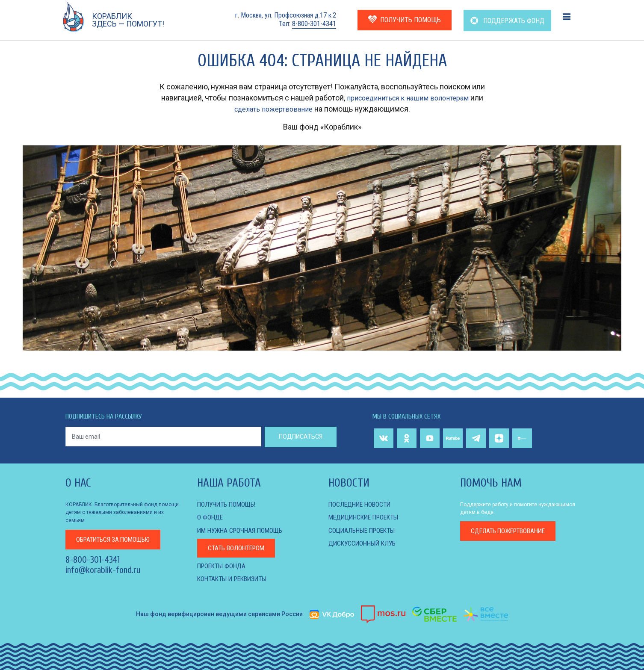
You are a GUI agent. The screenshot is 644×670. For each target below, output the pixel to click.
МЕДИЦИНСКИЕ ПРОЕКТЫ (367, 517)
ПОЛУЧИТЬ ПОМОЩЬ (405, 19)
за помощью (117, 539)
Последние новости (361, 504)
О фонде (210, 517)
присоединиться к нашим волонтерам (408, 98)
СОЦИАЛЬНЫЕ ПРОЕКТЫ (364, 530)
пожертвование (512, 531)
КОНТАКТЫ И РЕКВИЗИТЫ (235, 578)
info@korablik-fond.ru (103, 570)
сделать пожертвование (273, 109)
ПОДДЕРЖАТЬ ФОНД (507, 21)
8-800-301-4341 (314, 24)
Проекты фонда (223, 565)
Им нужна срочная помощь (242, 530)
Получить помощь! (228, 504)
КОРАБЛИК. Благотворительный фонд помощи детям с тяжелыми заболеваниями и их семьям (122, 512)
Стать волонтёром (238, 548)
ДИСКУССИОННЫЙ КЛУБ (364, 543)
